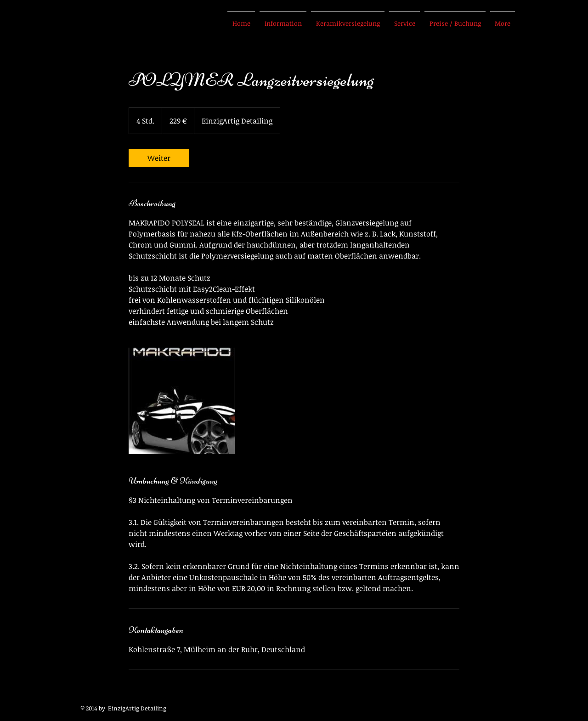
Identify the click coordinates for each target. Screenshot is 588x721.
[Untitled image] (182, 401)
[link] (159, 158)
